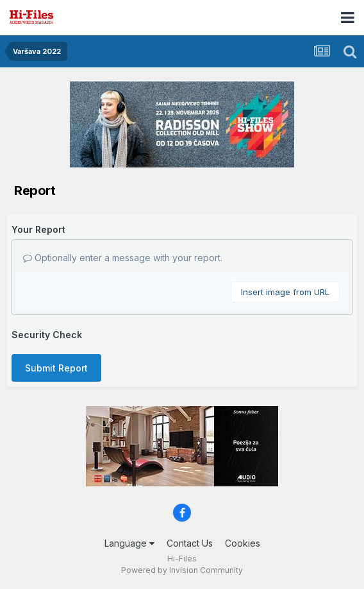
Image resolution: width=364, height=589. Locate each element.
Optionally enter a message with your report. (123, 258)
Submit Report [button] (56, 368)
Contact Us (190, 543)
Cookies (243, 543)
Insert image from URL (285, 292)
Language (129, 543)
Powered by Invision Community (182, 570)
